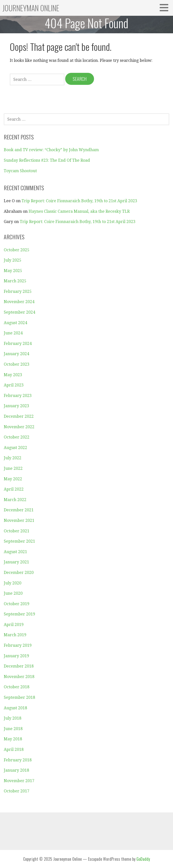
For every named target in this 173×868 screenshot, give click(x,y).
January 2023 (16, 406)
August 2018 (15, 708)
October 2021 (17, 531)
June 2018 (13, 729)
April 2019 (14, 625)
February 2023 (18, 396)
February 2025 (18, 291)
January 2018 (16, 770)
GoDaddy (143, 859)
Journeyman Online (31, 8)
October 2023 (17, 364)
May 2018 (13, 739)
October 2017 (17, 791)
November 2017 (19, 781)
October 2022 (17, 437)
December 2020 (19, 573)
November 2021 (19, 520)
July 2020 (13, 583)
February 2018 (18, 760)
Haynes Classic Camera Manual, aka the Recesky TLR (79, 211)
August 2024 (15, 323)
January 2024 (16, 354)
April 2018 (14, 749)
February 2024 (18, 344)
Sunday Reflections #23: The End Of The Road (47, 160)
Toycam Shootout (20, 171)
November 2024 (19, 302)
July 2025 (13, 260)
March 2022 (15, 500)
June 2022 (13, 468)
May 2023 (13, 375)
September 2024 (19, 312)
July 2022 (13, 458)
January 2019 (16, 656)
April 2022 (14, 489)
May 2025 (13, 271)
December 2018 (19, 666)
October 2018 (17, 687)
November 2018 (19, 677)
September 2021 (19, 541)
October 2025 (17, 250)
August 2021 (15, 552)
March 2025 (15, 281)
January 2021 (16, 562)
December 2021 (19, 510)
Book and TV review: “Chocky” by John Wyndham (51, 150)
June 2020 (13, 593)
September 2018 (19, 697)
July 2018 (13, 718)
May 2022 (13, 479)
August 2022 (15, 448)
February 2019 (18, 645)
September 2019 (19, 614)
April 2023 (14, 385)
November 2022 (19, 427)
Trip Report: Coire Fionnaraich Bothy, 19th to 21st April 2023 (79, 201)
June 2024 (13, 333)
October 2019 (17, 604)
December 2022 (19, 416)
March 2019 (15, 635)
